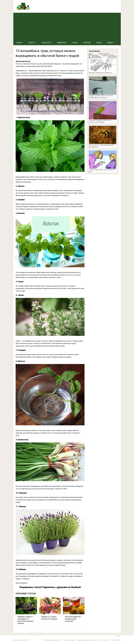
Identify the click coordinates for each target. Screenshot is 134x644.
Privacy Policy (106, 640)
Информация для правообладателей (89, 640)
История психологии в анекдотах (100, 73)
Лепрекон (16, 640)
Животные (62, 43)
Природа (87, 43)
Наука (75, 43)
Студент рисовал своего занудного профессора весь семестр (101, 97)
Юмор (99, 43)
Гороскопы (46, 43)
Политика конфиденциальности (52, 640)
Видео (110, 43)
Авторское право (70, 640)
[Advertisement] (67, 26)
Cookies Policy (117, 640)
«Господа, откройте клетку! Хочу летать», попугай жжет (100, 121)
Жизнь (32, 43)
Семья (19, 43)
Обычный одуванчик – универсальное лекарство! (74, 619)
